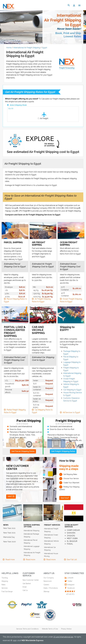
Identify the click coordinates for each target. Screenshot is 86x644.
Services (5, 588)
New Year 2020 (10, 542)
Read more (10, 560)
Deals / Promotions (51, 588)
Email (25, 587)
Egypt (45, 48)
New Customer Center (31, 580)
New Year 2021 (9, 528)
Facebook (71, 588)
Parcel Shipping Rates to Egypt (15, 300)
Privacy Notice (66, 629)
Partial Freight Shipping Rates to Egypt (15, 411)
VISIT (11, 496)
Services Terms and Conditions (27, 629)
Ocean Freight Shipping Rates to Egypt (71, 300)
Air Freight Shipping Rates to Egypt (41, 300)
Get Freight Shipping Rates (63, 451)
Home (9, 48)
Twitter (70, 581)
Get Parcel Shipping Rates (23, 451)
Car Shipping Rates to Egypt (42, 411)
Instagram (71, 585)
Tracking (5, 578)
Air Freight (44, 118)
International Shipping (32, 531)
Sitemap (46, 591)
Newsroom (48, 581)
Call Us (25, 590)
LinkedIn (70, 578)
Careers (46, 585)
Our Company (49, 578)
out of (70, 594)
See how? (65, 498)
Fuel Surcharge (7, 591)
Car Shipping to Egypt (72, 390)
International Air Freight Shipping (27, 48)
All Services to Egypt (71, 412)
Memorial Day (9, 537)
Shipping (5, 581)
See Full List (72, 560)
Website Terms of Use (50, 629)
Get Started (27, 584)
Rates (4, 585)
